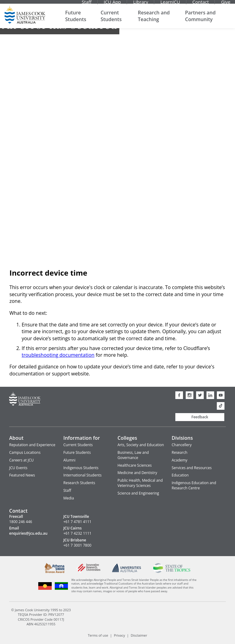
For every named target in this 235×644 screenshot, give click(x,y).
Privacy (119, 635)
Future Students (76, 21)
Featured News (22, 475)
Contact (201, 5)
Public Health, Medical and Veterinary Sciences (140, 483)
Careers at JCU (21, 460)
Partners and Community (200, 21)
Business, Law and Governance (133, 455)
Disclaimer (139, 635)
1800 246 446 (21, 522)
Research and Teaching (154, 21)
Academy (179, 460)
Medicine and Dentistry (137, 473)
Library (141, 5)
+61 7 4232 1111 (77, 533)
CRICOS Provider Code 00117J (41, 619)
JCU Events (18, 468)
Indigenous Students (81, 468)
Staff (87, 5)
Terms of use (98, 635)
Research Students (79, 483)
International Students (82, 475)
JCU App (112, 5)
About (16, 438)
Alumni (69, 460)
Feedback (200, 417)
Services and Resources (192, 468)
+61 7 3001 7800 (77, 545)
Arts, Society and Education (141, 445)
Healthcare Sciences (135, 465)
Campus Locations (25, 452)
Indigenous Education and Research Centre (194, 485)
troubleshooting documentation (58, 355)
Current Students (111, 21)
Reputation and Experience (32, 445)
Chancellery (182, 445)
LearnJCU (170, 5)
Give (226, 5)
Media (69, 498)
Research (179, 452)
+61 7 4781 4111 (77, 522)
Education (180, 475)
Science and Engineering (138, 493)
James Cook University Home (25, 20)
